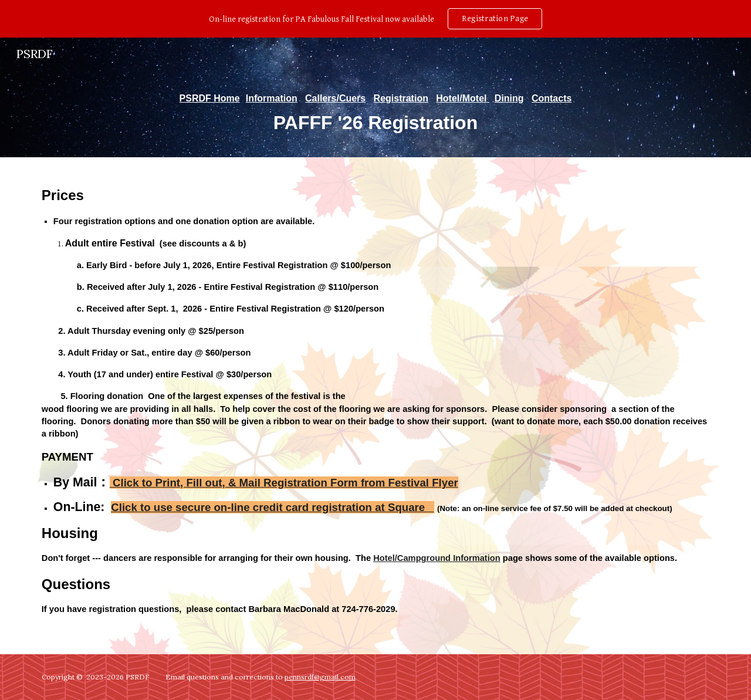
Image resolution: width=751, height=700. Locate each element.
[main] (375, 114)
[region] (375, 19)
